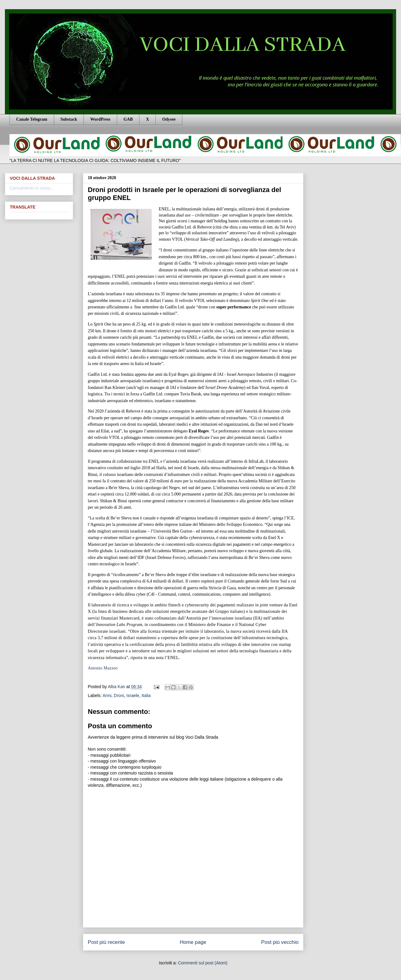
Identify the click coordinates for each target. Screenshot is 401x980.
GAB (128, 119)
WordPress (100, 119)
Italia (146, 695)
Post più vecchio (280, 942)
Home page (193, 942)
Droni (119, 695)
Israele (133, 695)
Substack (69, 119)
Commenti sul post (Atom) (203, 963)
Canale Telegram (32, 119)
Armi (107, 695)
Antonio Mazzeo (103, 668)
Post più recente (106, 942)
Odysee (169, 119)
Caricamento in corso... (32, 188)
